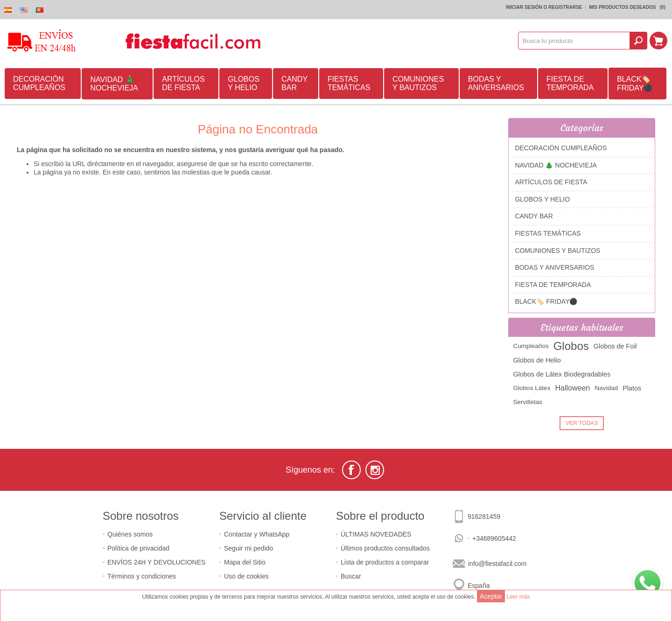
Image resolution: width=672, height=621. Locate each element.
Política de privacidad (138, 548)
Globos (571, 346)
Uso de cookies (246, 576)
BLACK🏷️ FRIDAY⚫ (635, 84)
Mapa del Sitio (245, 562)
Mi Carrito (658, 41)
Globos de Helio (537, 360)
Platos (632, 388)
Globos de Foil (615, 346)
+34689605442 (494, 538)
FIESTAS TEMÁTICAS (349, 83)
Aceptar (491, 596)
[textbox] (574, 41)
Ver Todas (582, 423)
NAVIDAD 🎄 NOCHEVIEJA (114, 84)
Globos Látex (532, 388)
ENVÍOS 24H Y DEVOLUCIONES (156, 562)
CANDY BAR (294, 83)
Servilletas (528, 402)
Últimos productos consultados (385, 548)
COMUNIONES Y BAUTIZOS (418, 83)
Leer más (518, 597)
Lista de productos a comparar (385, 562)
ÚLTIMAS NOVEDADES (376, 534)
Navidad (606, 388)
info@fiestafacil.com (497, 564)
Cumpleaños (531, 346)
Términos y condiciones (142, 576)
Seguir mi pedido (248, 548)
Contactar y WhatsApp (257, 534)
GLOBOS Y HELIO (244, 83)
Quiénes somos (130, 534)
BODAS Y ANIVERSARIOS (496, 83)
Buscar (351, 576)
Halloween (572, 388)
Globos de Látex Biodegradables (562, 374)
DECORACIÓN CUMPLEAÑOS (39, 83)
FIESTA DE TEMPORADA (570, 83)
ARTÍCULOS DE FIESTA (183, 83)
